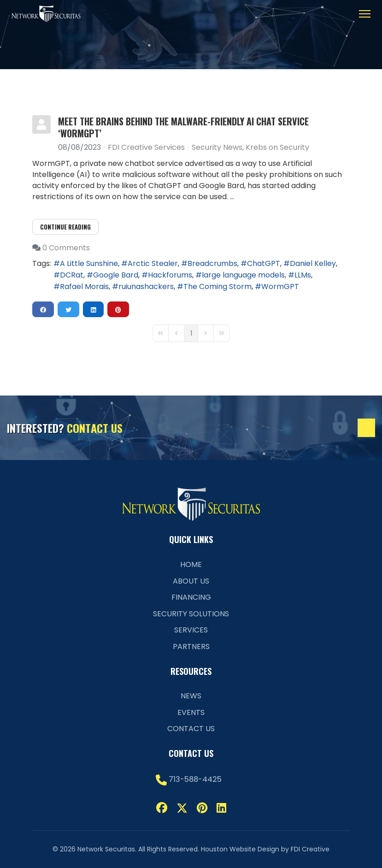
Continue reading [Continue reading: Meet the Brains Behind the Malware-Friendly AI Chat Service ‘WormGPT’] (65, 227)
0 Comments (66, 248)
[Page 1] (191, 333)
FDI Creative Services (146, 147)
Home (191, 564)
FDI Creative (310, 849)
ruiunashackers (146, 286)
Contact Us (191, 729)
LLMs (303, 275)
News (191, 696)
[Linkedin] (221, 808)
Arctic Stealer (153, 263)
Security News (217, 148)
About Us (191, 581)
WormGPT (280, 286)
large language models (243, 275)
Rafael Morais (84, 286)
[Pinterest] (202, 808)
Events (191, 712)
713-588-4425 (195, 779)
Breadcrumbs (212, 263)
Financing (191, 597)
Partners (191, 647)
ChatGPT (264, 263)
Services (191, 630)
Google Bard (116, 275)
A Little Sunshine (89, 263)
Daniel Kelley (313, 263)
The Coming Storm (217, 286)
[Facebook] (162, 808)
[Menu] (365, 14)
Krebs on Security (277, 148)
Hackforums (170, 275)
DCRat (72, 275)
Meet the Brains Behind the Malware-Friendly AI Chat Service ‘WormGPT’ (183, 127)
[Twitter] (182, 808)
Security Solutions (191, 614)
